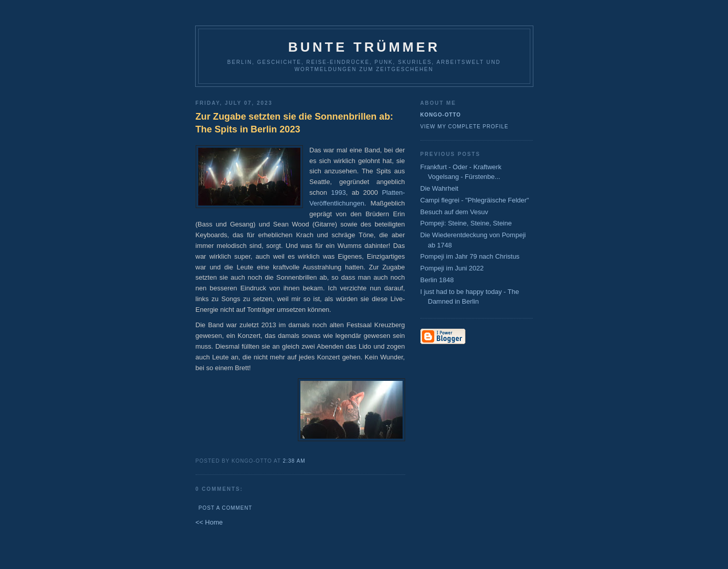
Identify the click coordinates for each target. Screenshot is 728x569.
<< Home (209, 522)
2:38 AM (294, 461)
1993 (338, 192)
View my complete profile (465, 127)
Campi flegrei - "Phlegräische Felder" (475, 200)
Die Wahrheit (440, 188)
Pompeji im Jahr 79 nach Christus (470, 256)
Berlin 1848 (437, 280)
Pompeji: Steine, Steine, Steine (466, 223)
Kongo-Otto (441, 115)
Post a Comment (226, 508)
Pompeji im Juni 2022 (452, 268)
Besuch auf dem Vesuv (454, 212)
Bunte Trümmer (364, 47)
